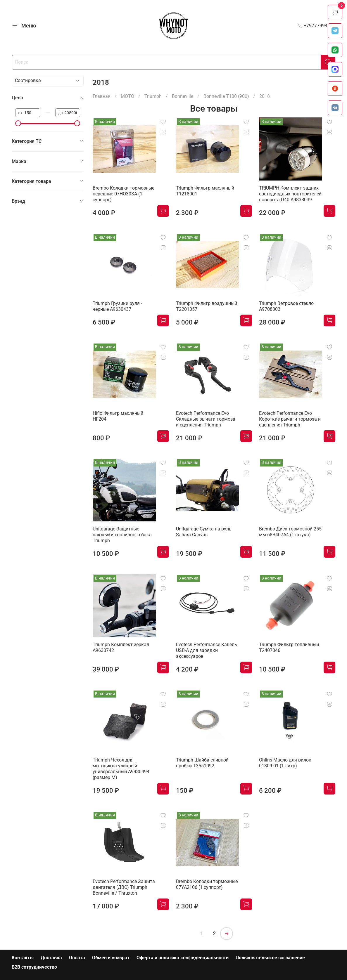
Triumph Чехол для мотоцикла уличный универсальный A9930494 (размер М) (121, 769)
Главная (102, 96)
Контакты (23, 958)
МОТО (127, 96)
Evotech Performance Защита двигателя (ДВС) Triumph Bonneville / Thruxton (124, 887)
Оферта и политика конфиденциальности (183, 958)
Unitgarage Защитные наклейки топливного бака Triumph (122, 535)
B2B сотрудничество (34, 967)
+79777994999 (317, 26)
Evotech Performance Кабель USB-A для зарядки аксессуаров (207, 650)
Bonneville (183, 96)
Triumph (153, 96)
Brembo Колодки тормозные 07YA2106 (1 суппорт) (207, 884)
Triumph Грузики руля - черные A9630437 (117, 306)
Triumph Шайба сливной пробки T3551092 (202, 763)
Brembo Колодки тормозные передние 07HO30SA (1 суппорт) (124, 194)
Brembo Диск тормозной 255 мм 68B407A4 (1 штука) (290, 532)
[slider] (18, 123)
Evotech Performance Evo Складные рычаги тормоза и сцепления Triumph (206, 419)
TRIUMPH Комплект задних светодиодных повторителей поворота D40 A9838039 (290, 194)
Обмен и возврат (111, 958)
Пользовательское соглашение (270, 958)
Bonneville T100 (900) (226, 96)
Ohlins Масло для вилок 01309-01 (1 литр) (285, 763)
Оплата (77, 958)
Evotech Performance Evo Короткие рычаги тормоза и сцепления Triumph (290, 419)
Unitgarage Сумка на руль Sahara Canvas (204, 532)
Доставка (51, 958)
